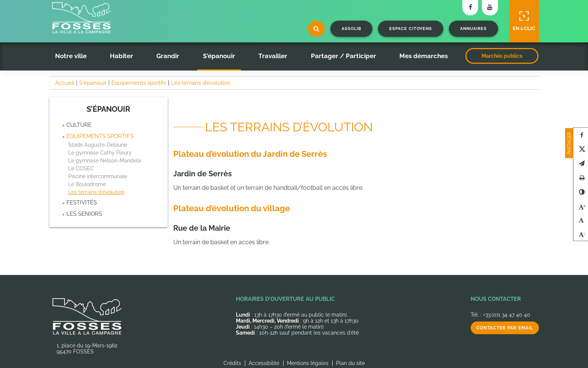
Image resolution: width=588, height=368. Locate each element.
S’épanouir (108, 109)
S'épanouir (219, 56)
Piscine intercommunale (98, 176)
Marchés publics (502, 56)
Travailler (273, 56)
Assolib (351, 29)
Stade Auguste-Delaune (98, 145)
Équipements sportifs (100, 136)
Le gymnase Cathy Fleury (100, 153)
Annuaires (473, 29)
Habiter (121, 56)
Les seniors (84, 214)
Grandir (168, 56)
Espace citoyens (411, 29)
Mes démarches (424, 56)
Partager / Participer (343, 56)
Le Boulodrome (87, 184)
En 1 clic (524, 21)
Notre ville (71, 56)
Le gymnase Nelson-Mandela (105, 161)
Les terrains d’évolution (96, 192)
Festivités (82, 203)
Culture (79, 125)
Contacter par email (505, 328)
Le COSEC (81, 168)
